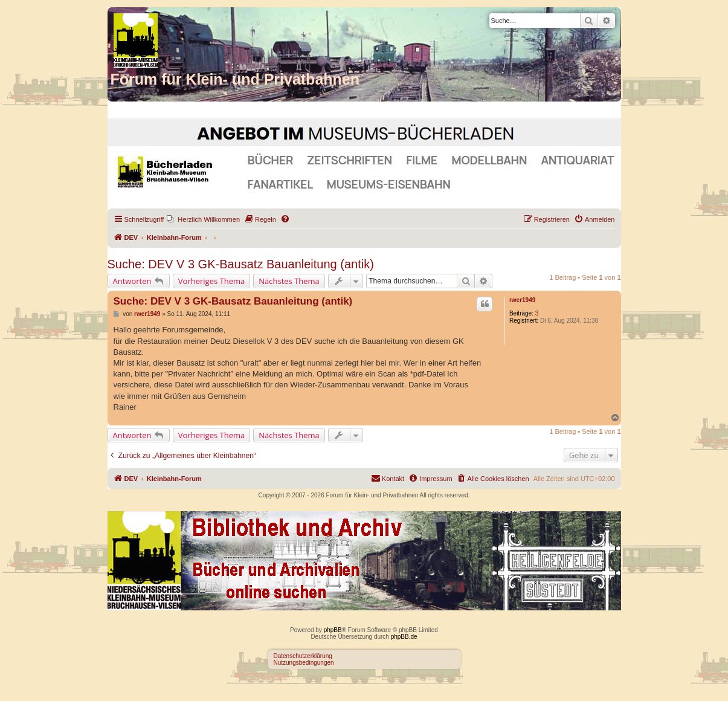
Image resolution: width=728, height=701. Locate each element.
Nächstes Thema (289, 281)
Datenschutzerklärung (303, 656)
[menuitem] (203, 219)
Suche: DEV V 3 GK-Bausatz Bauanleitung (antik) (241, 264)
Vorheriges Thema (211, 281)
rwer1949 (522, 300)
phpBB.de (404, 637)
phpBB (333, 630)
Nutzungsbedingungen (304, 663)
